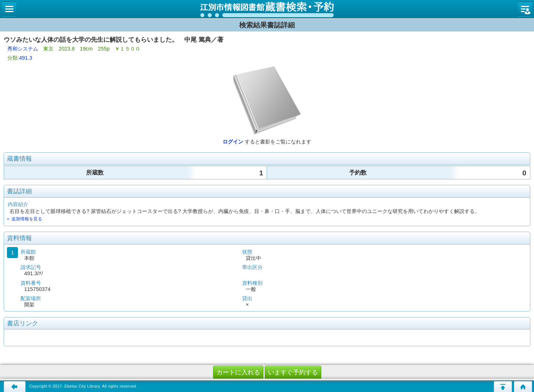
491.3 (26, 58)
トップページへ (523, 387)
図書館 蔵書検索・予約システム (267, 9)
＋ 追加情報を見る (24, 219)
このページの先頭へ (503, 387)
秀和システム (23, 49)
